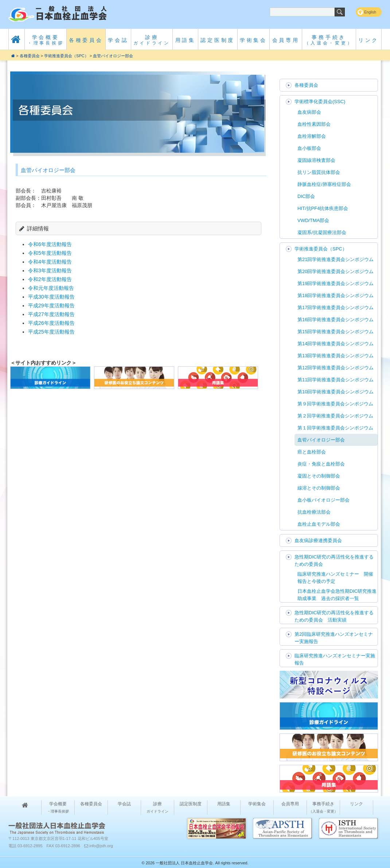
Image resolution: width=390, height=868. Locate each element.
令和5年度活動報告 (50, 253)
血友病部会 (309, 112)
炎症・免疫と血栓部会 (321, 464)
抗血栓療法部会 (314, 512)
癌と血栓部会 (312, 452)
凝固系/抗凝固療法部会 (322, 232)
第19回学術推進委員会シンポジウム (336, 283)
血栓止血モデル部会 (319, 524)
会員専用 (286, 40)
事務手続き (329, 40)
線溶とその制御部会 (319, 488)
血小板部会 (309, 148)
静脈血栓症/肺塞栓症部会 (324, 184)
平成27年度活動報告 (51, 314)
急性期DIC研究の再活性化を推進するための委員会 (334, 560)
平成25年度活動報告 (51, 332)
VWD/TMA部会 (313, 220)
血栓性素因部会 (314, 124)
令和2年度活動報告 (50, 279)
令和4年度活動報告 (50, 262)
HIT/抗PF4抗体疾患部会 (323, 208)
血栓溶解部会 (312, 136)
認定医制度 (218, 40)
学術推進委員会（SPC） (66, 56)
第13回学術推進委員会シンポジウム (336, 356)
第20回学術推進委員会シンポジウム (336, 271)
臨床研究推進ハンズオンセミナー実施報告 (335, 659)
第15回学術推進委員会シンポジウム (336, 332)
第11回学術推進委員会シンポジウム (336, 380)
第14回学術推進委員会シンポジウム (336, 344)
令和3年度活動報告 (50, 270)
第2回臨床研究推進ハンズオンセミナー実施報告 (334, 638)
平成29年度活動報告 (51, 305)
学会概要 (46, 40)
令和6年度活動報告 (50, 244)
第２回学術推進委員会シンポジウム (335, 416)
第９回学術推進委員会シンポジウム (335, 404)
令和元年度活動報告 (51, 288)
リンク (368, 40)
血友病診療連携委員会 (318, 540)
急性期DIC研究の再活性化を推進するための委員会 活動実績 (334, 616)
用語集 (186, 40)
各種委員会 (86, 40)
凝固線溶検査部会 (316, 160)
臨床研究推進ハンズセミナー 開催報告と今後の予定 (335, 578)
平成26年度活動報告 (51, 323)
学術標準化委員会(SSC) (320, 102)
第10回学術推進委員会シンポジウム (336, 392)
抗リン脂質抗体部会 (319, 172)
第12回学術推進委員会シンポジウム (336, 368)
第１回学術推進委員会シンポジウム (335, 428)
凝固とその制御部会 (319, 476)
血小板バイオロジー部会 (323, 500)
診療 (152, 40)
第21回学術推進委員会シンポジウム (336, 259)
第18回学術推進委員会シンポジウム (336, 295)
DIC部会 (306, 196)
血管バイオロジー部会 (113, 56)
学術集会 (253, 40)
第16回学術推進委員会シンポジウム (336, 320)
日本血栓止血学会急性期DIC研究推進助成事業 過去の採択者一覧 (337, 595)
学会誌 (118, 40)
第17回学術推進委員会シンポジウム (336, 308)
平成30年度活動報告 (51, 297)
